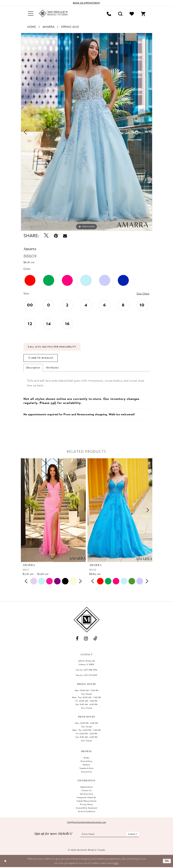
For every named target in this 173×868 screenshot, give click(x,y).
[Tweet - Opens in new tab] (46, 236)
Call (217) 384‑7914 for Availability (52, 347)
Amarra (49, 27)
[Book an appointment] (87, 3)
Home (32, 27)
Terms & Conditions (87, 811)
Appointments (87, 787)
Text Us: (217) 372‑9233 (86, 675)
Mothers (86, 765)
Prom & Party (86, 761)
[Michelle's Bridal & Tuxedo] (53, 13)
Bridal (86, 758)
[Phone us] (109, 14)
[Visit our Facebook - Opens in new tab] (77, 639)
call (53, 403)
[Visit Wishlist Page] (132, 14)
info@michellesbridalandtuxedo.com (86, 822)
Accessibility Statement (86, 808)
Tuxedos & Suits (86, 768)
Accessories (87, 772)
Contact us (86, 790)
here (116, 863)
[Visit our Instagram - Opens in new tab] (86, 639)
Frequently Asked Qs (86, 797)
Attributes (52, 368)
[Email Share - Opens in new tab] (65, 236)
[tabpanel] (87, 132)
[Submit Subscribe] (133, 834)
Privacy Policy (86, 804)
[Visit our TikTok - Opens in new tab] (95, 639)
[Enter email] (109, 834)
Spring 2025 (70, 27)
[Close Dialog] (5, 861)
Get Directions (87, 794)
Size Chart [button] (143, 294)
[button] (31, 14)
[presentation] (53, 510)
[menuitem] (31, 14)
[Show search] (120, 14)
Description (33, 368)
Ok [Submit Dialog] (167, 861)
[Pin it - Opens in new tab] (56, 236)
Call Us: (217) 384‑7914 (86, 670)
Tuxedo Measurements (86, 801)
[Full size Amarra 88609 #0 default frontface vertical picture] (87, 132)
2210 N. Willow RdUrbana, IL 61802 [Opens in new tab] (87, 663)
